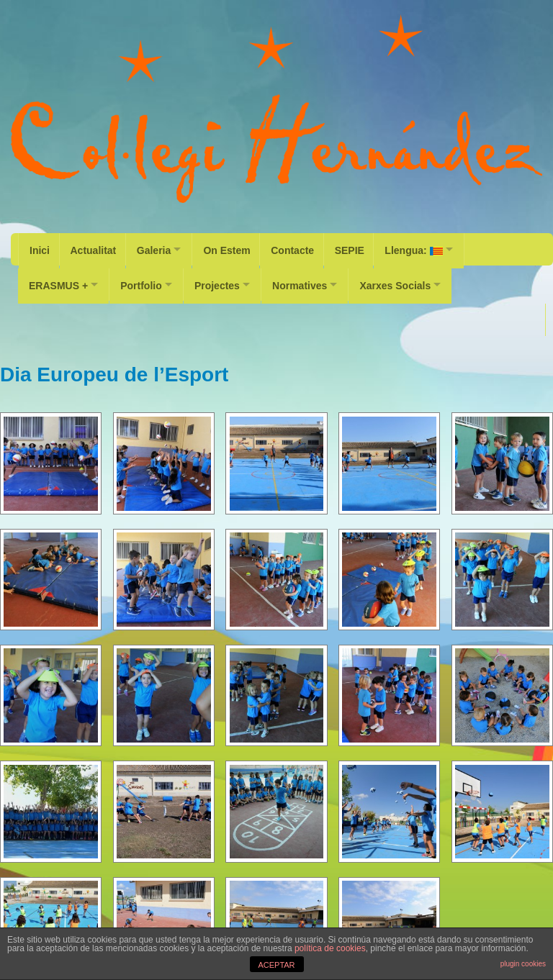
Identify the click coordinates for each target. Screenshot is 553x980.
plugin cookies (523, 964)
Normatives (313, 281)
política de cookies (330, 948)
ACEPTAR (276, 965)
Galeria (157, 249)
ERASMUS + (58, 281)
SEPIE (361, 249)
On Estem (234, 249)
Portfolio (145, 281)
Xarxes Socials (412, 281)
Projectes (226, 281)
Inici (40, 249)
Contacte (302, 249)
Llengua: (427, 249)
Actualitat (95, 249)
